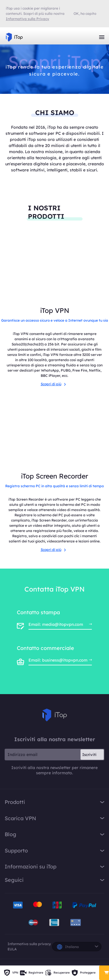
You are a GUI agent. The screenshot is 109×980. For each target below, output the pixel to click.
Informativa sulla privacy (29, 944)
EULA (12, 949)
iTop (55, 715)
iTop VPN (14, 37)
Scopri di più (53, 384)
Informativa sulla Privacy (27, 19)
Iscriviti (89, 755)
